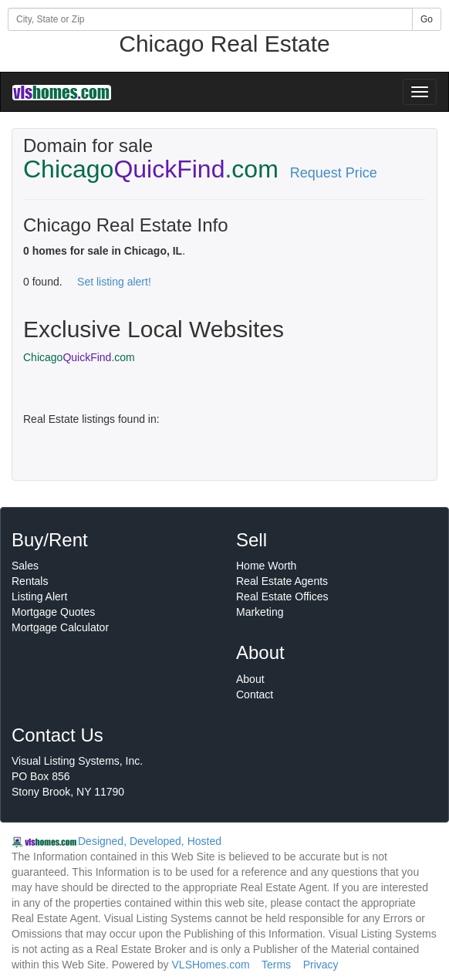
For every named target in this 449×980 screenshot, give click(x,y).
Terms (276, 965)
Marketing (260, 612)
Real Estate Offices (282, 596)
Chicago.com (79, 357)
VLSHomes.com (211, 965)
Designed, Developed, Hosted (150, 841)
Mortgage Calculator (60, 627)
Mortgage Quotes (53, 612)
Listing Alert (39, 596)
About (250, 679)
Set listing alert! (114, 282)
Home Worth (266, 566)
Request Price (334, 173)
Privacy (321, 965)
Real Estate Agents (282, 581)
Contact (255, 694)
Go (427, 19)
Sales (25, 566)
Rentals (30, 581)
